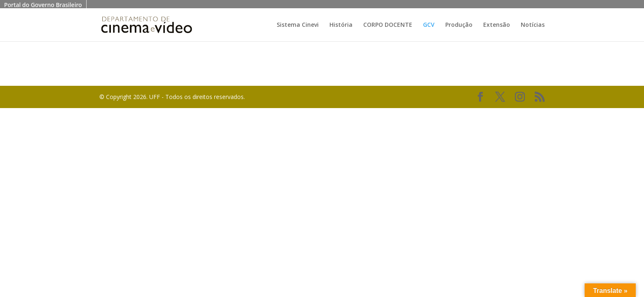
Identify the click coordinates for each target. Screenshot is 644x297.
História (341, 25)
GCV (429, 25)
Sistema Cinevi (298, 25)
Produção (459, 25)
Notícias (533, 25)
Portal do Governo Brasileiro (43, 5)
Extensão (497, 25)
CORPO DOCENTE (388, 25)
